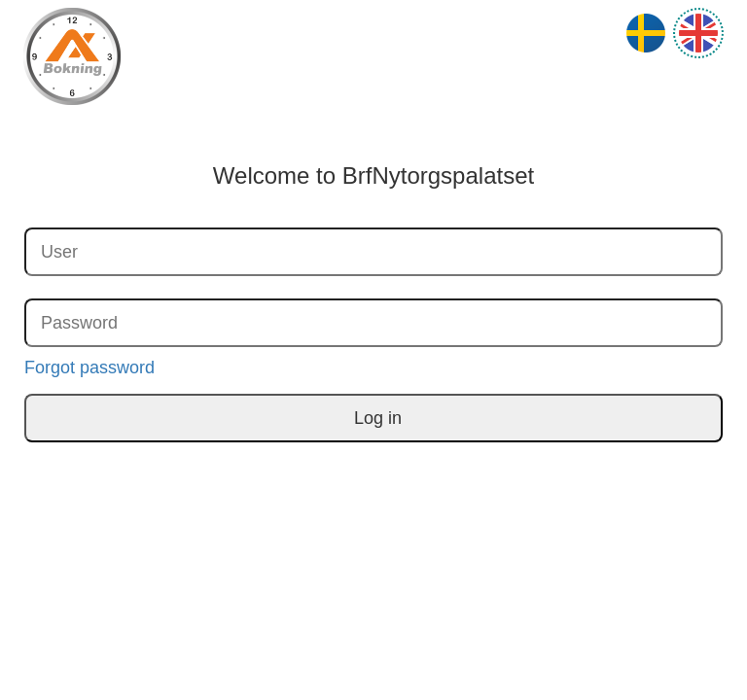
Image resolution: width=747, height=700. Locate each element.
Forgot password (89, 367)
